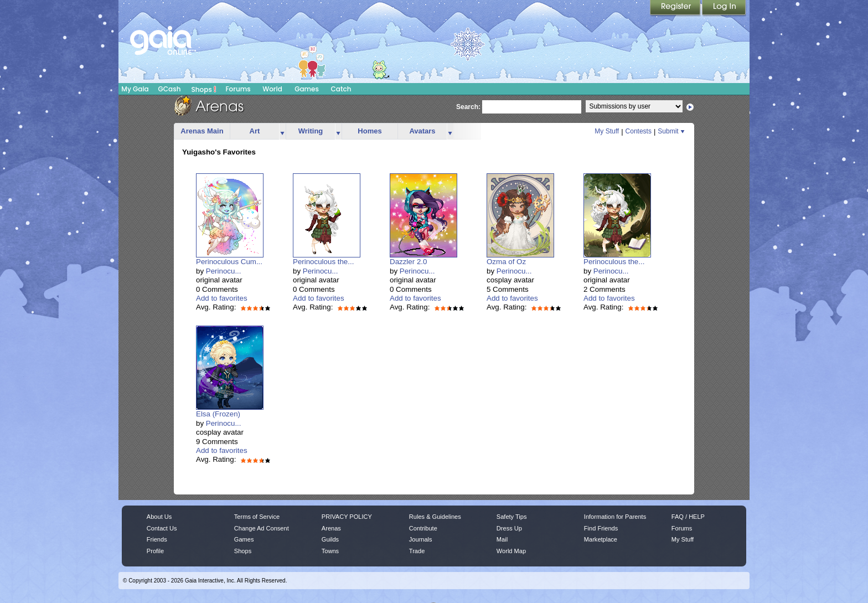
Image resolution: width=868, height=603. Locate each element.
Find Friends (601, 528)
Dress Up (509, 528)
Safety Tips (512, 517)
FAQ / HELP (688, 517)
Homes (370, 131)
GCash (170, 89)
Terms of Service (257, 517)
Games (307, 89)
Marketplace (601, 539)
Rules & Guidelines (435, 517)
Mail (502, 539)
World (272, 89)
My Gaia (135, 89)
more (282, 132)
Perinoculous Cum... (229, 262)
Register (676, 8)
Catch (341, 89)
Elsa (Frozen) (218, 414)
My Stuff (607, 131)
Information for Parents (615, 517)
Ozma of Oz (506, 262)
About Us (159, 517)
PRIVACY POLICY (347, 517)
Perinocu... (224, 271)
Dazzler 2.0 (408, 262)
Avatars (422, 131)
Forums (238, 89)
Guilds (330, 539)
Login (724, 8)
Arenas (331, 528)
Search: (468, 107)
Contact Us (162, 528)
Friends (157, 539)
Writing (311, 131)
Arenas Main (202, 131)
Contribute (423, 528)
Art (255, 131)
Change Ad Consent (262, 528)
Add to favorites (222, 298)
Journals (421, 539)
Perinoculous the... (323, 262)
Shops (204, 89)
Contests (639, 131)
